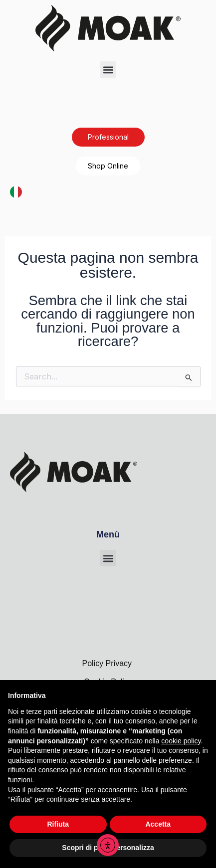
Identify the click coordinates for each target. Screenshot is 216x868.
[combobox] (16, 192)
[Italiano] (16, 191)
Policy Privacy (108, 663)
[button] (108, 70)
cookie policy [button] (181, 741)
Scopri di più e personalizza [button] (108, 848)
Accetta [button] (158, 824)
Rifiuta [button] (58, 824)
